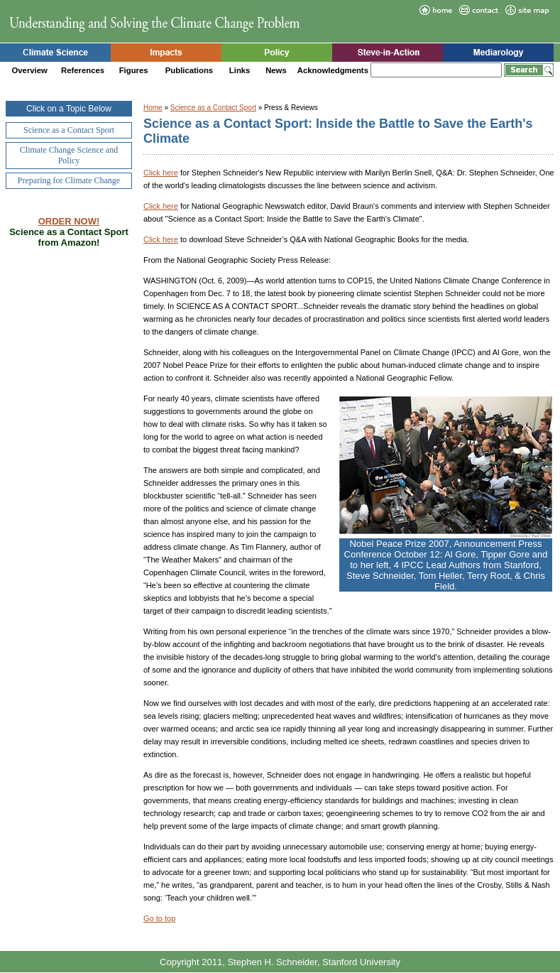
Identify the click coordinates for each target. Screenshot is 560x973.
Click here (161, 173)
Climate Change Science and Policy (69, 155)
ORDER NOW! (69, 221)
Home (153, 108)
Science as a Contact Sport (213, 108)
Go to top (159, 918)
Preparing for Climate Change (69, 180)
